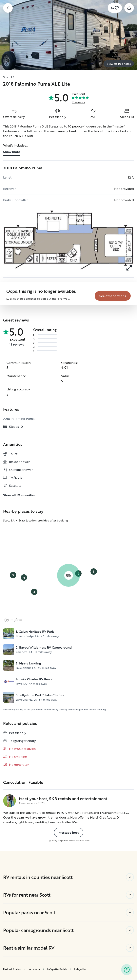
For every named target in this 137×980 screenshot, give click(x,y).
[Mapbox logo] (13, 620)
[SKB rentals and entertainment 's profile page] (10, 801)
